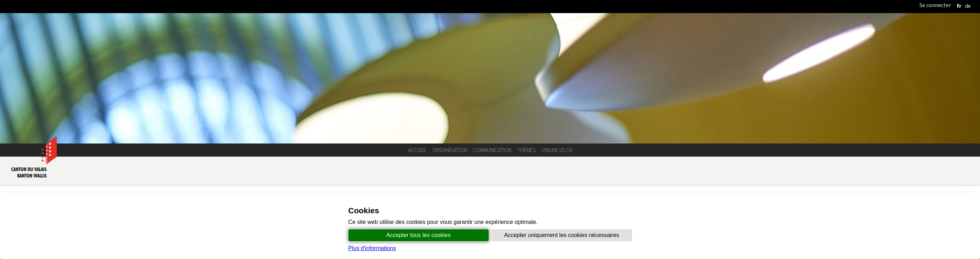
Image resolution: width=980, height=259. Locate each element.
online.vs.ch (557, 150)
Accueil (417, 150)
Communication (492, 150)
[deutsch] (968, 6)
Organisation (450, 150)
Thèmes (527, 150)
